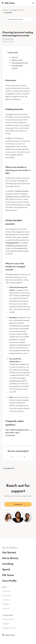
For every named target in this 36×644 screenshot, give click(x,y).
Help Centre (5, 10)
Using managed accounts (20, 63)
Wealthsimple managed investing (16, 245)
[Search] (18, 19)
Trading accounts (17, 60)
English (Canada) (10, 635)
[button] (12, 457)
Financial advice (23, 10)
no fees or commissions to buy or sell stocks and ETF (17, 196)
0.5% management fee (20, 248)
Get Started (14, 10)
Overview (15, 57)
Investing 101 (8, 13)
